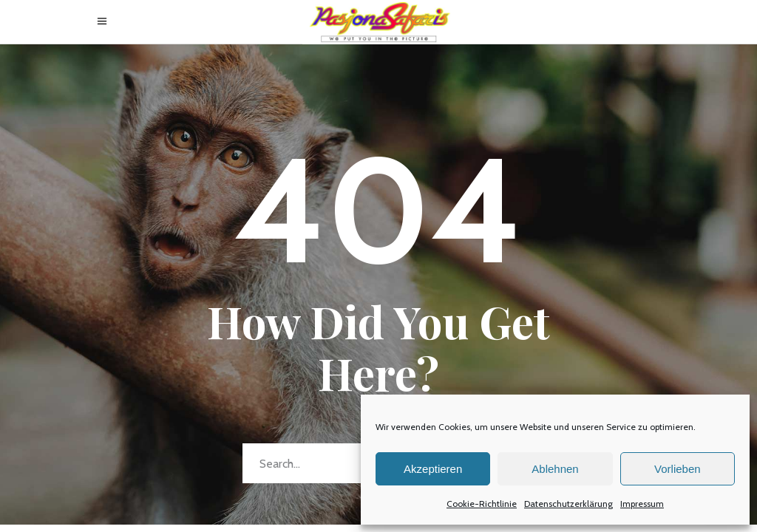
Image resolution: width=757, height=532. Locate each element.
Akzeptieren (433, 469)
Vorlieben (678, 469)
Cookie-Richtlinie (482, 504)
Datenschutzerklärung (568, 504)
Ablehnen (555, 469)
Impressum (642, 504)
